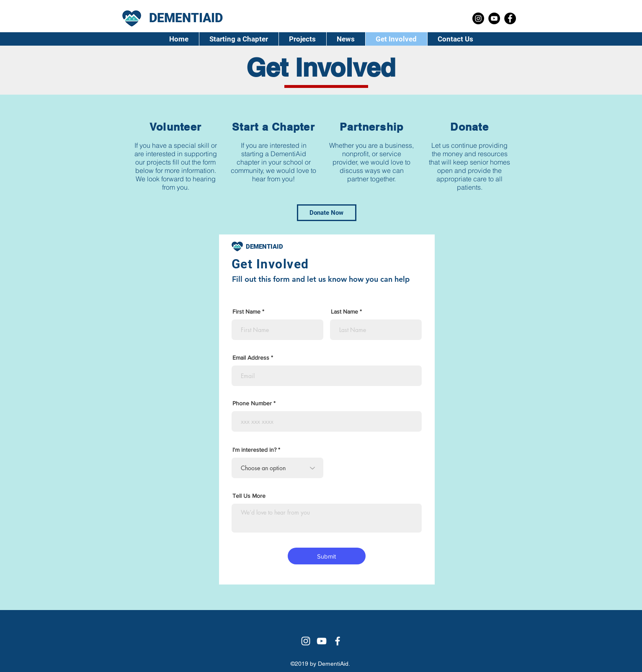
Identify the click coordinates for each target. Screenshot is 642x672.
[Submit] (327, 556)
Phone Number (252, 403)
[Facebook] (510, 18)
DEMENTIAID (264, 247)
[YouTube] (494, 18)
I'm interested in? (254, 450)
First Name (246, 312)
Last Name (344, 312)
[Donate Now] (327, 213)
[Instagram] (478, 18)
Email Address (251, 358)
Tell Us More (249, 496)
